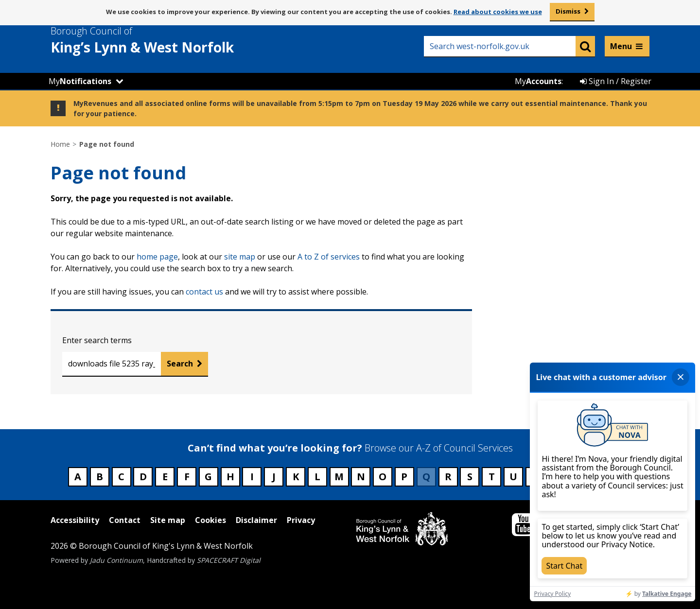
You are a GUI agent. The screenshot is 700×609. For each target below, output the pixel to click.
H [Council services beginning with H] (230, 477)
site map (240, 257)
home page (157, 257)
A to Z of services (329, 257)
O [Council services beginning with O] (383, 477)
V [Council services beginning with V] (535, 477)
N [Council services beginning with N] (361, 477)
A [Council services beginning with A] (78, 477)
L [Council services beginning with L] (317, 477)
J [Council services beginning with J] (274, 477)
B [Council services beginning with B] (100, 477)
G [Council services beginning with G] (208, 477)
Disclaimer (256, 520)
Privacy (301, 520)
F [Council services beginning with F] (187, 477)
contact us (204, 292)
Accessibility (75, 520)
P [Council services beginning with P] (404, 477)
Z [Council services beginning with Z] (622, 477)
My (80, 81)
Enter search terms (97, 340)
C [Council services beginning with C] (121, 477)
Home (60, 144)
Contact (125, 520)
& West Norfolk (160, 40)
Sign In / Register (616, 81)
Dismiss (568, 11)
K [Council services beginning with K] (296, 477)
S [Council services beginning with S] (470, 477)
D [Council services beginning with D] (143, 477)
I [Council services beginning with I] (252, 477)
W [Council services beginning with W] (557, 477)
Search (180, 364)
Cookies (210, 520)
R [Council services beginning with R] (448, 477)
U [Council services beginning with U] (513, 477)
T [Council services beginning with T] (492, 477)
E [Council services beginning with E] (165, 477)
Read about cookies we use (498, 12)
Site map (168, 520)
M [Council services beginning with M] (339, 477)
